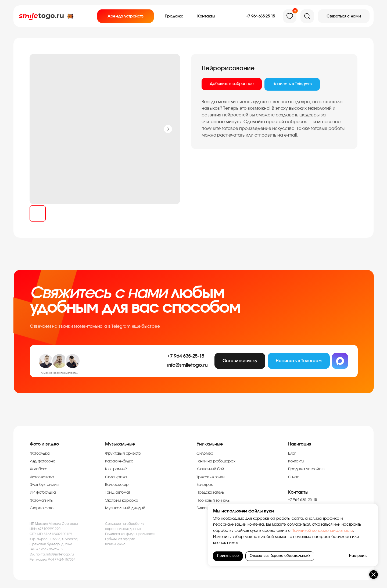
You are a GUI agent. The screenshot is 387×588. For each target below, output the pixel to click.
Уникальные (210, 444)
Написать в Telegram (292, 84)
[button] (344, 16)
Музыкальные (120, 444)
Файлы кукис (115, 544)
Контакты (298, 492)
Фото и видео (44, 444)
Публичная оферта (120, 539)
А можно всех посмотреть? (60, 373)
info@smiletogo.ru (60, 554)
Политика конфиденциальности (130, 534)
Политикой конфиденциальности (330, 531)
